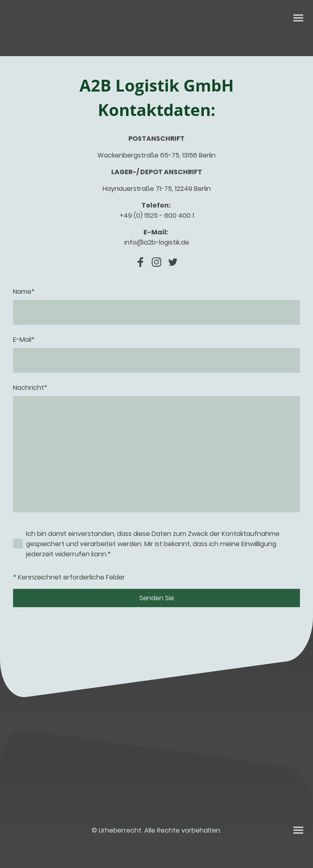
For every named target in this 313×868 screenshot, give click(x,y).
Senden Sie (157, 598)
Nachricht (30, 388)
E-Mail (24, 340)
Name (24, 292)
